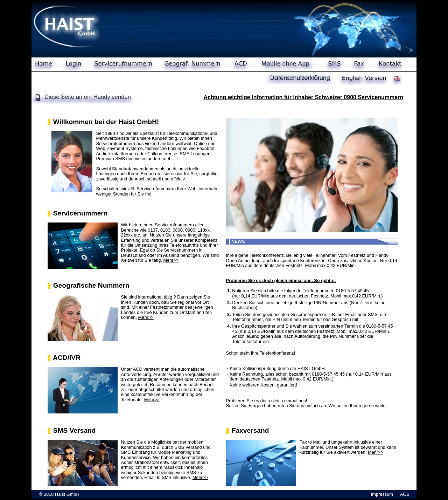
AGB (405, 494)
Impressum (382, 494)
